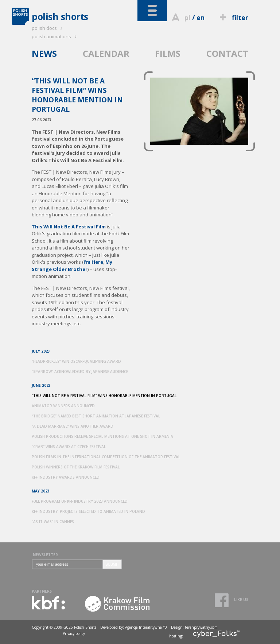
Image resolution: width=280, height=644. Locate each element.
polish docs (48, 28)
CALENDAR (106, 53)
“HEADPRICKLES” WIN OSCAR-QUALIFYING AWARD (76, 361)
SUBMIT (112, 564)
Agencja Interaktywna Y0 (146, 627)
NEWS (44, 53)
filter (233, 17)
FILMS (168, 53)
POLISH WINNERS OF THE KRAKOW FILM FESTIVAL (76, 467)
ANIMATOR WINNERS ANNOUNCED (63, 406)
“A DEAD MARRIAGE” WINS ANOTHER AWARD (73, 426)
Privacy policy (74, 633)
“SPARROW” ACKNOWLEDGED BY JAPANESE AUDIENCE (80, 372)
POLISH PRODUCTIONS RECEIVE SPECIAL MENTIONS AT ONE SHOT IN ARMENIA (102, 436)
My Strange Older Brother (72, 266)
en (201, 17)
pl (187, 17)
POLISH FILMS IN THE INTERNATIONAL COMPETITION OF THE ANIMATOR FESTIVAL (106, 457)
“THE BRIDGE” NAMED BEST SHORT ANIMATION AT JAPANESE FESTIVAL (96, 416)
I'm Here (93, 262)
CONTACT (227, 53)
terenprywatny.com (201, 627)
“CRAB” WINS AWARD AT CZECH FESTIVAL (69, 447)
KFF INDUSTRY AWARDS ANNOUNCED (66, 477)
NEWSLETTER (45, 555)
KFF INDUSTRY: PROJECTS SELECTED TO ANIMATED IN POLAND (88, 511)
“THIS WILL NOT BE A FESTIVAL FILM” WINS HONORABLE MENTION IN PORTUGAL (104, 396)
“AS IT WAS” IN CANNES (53, 522)
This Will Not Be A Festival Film (69, 227)
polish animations (55, 36)
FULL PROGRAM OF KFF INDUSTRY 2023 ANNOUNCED (80, 501)
